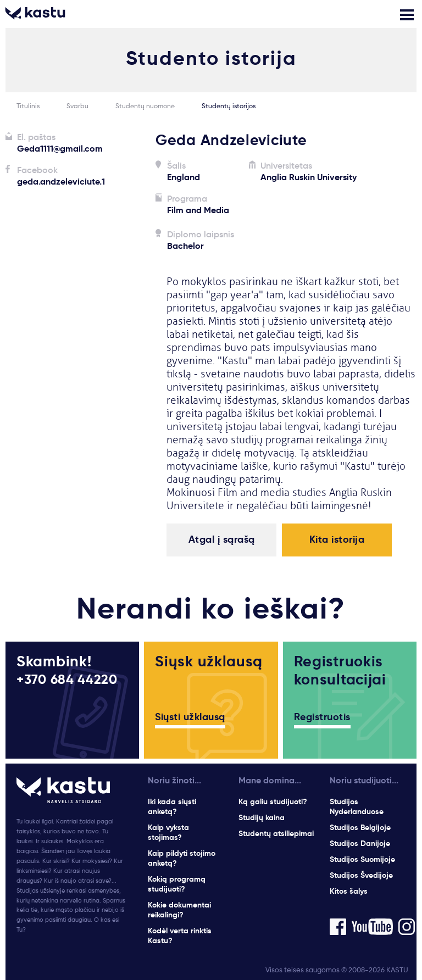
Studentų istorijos (229, 106)
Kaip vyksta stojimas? (168, 832)
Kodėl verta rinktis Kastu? (180, 936)
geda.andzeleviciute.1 (61, 182)
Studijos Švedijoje (361, 875)
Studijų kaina (262, 817)
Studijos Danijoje (360, 843)
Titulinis (28, 106)
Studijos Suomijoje (362, 859)
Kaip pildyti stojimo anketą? (182, 858)
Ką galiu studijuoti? (273, 801)
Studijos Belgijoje (360, 827)
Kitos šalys (349, 891)
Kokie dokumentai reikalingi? (179, 910)
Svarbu (77, 106)
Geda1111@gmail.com (60, 149)
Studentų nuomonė (145, 106)
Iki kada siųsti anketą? (172, 806)
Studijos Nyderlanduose (357, 806)
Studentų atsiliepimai (276, 833)
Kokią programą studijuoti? (177, 884)
